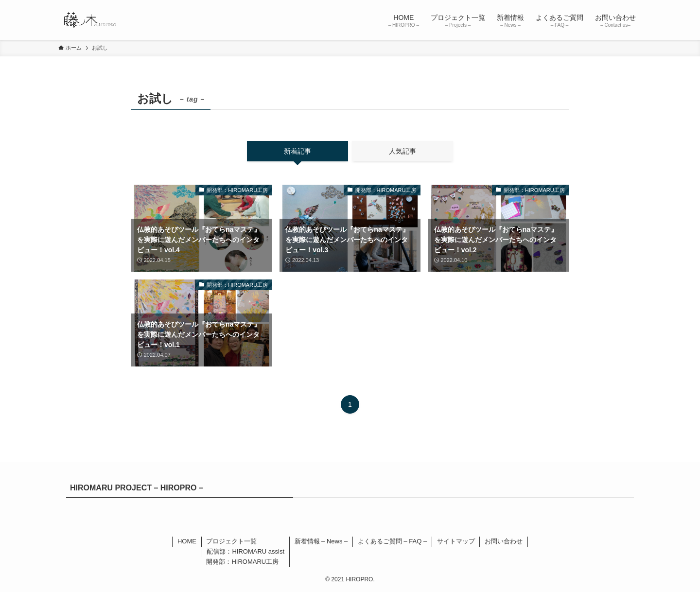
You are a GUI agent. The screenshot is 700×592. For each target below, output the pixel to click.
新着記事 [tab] (297, 151)
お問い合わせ (504, 541)
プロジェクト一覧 (231, 541)
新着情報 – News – (321, 541)
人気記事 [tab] (402, 151)
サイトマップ (456, 541)
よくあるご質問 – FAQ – (392, 541)
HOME (187, 541)
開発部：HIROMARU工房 (242, 562)
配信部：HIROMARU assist (245, 551)
